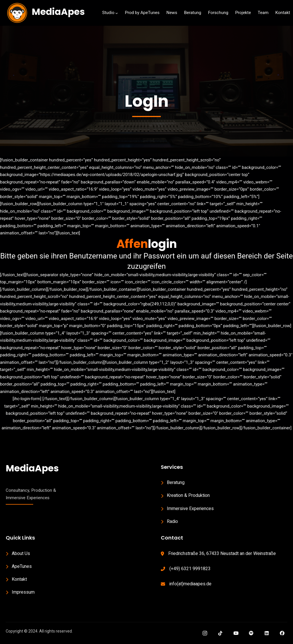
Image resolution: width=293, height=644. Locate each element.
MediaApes (58, 12)
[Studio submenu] (117, 13)
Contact (172, 538)
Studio (108, 13)
